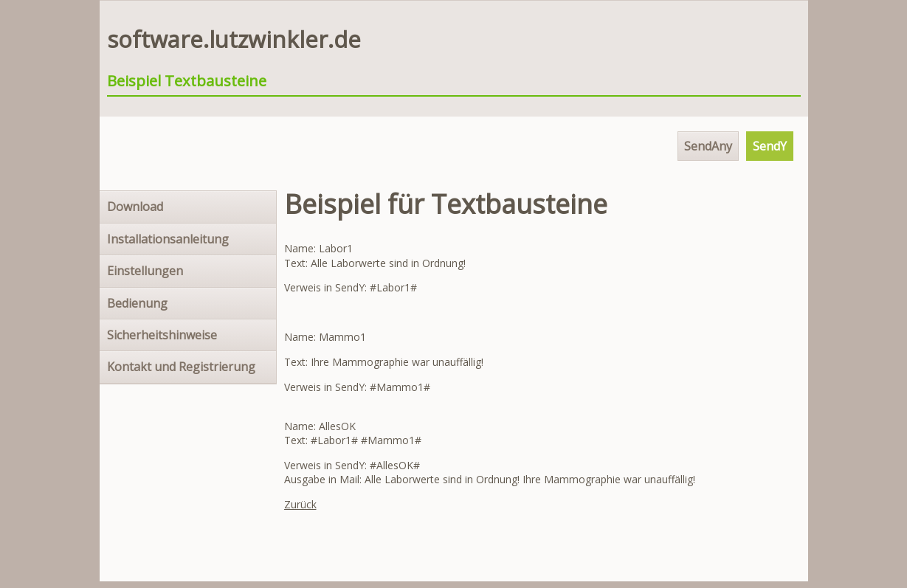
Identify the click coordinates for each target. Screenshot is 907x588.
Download (135, 207)
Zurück (300, 504)
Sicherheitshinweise (162, 335)
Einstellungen (145, 271)
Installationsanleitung (168, 239)
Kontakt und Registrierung (181, 367)
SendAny (708, 146)
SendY (770, 146)
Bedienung (137, 303)
